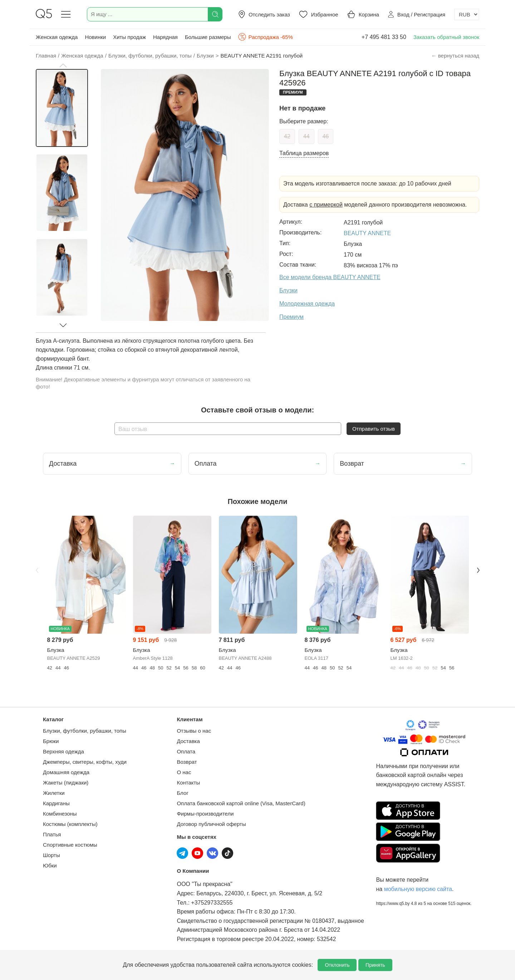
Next (478, 570)
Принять (375, 965)
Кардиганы (56, 803)
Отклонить (337, 965)
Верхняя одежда (63, 751)
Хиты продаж (129, 37)
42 (287, 136)
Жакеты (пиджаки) (66, 783)
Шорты (51, 855)
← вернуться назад (455, 56)
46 (326, 136)
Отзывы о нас (194, 731)
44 (306, 136)
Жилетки (54, 793)
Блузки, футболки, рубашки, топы (85, 731)
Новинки (95, 37)
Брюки (51, 741)
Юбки (50, 865)
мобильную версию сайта (418, 889)
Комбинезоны (60, 814)
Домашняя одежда (66, 772)
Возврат (187, 762)
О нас (184, 772)
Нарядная (165, 37)
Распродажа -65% (265, 37)
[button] (63, 65)
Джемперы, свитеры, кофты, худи (85, 762)
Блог (182, 793)
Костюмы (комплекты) (70, 824)
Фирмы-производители (205, 814)
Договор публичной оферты (211, 824)
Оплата (186, 751)
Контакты (188, 783)
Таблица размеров (304, 153)
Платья (52, 834)
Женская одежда (57, 37)
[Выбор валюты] (467, 14)
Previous (37, 570)
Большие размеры (208, 37)
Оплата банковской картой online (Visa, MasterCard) (241, 803)
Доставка (188, 741)
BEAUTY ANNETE (367, 233)
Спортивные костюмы (70, 845)
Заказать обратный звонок (446, 37)
